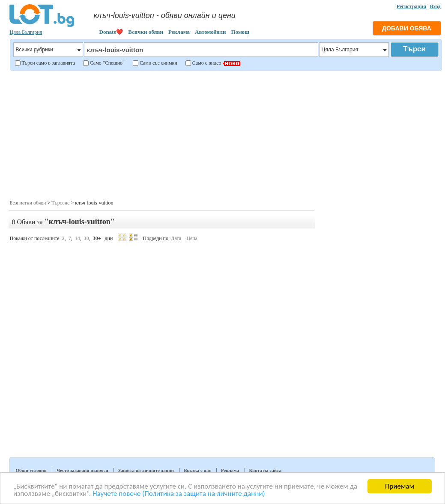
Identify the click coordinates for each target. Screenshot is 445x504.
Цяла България (26, 32)
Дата (176, 238)
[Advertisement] (225, 134)
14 (78, 238)
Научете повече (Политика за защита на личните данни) (179, 494)
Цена (192, 238)
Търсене (60, 203)
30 (87, 238)
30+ (97, 238)
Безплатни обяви (28, 203)
